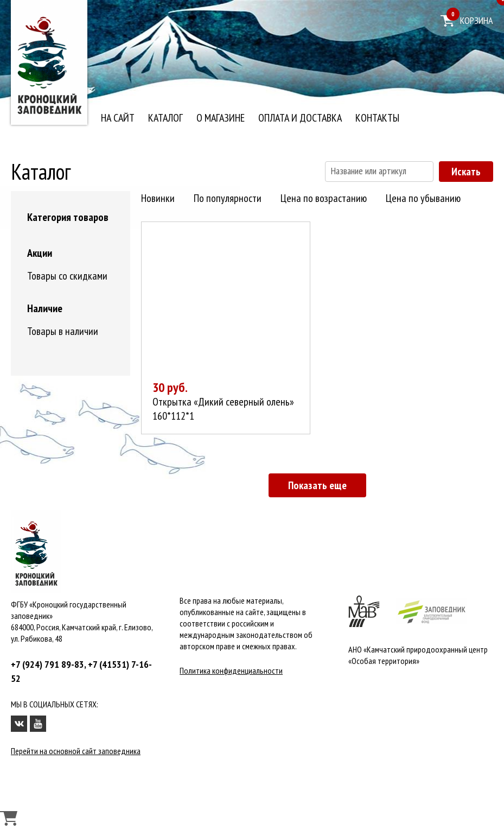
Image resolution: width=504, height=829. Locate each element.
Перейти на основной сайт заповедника (76, 751)
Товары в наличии (63, 331)
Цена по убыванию (423, 198)
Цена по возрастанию (324, 198)
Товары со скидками (67, 276)
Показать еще (317, 485)
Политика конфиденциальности (231, 670)
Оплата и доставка (300, 118)
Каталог (165, 118)
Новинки (158, 198)
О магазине (221, 118)
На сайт (118, 118)
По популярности (228, 198)
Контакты (377, 118)
